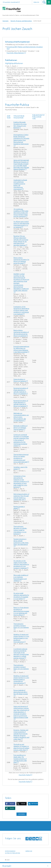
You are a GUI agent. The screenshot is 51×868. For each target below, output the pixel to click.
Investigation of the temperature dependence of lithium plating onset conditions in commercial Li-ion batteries (21, 310)
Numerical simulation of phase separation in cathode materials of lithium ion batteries (21, 391)
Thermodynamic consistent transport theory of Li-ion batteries (21, 626)
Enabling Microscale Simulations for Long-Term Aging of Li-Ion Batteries (20, 125)
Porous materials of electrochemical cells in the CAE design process (21, 692)
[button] (10, 804)
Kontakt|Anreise (10, 851)
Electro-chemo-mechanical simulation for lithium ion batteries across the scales (21, 261)
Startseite (5, 21)
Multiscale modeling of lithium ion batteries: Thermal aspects (20, 428)
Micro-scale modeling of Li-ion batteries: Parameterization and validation (21, 578)
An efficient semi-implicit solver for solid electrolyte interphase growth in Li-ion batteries (21, 224)
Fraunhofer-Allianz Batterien (15, 53)
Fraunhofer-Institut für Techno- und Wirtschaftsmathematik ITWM (21, 15)
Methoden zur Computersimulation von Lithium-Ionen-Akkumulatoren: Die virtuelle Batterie (21, 417)
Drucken (22, 814)
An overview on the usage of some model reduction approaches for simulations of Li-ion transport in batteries (21, 564)
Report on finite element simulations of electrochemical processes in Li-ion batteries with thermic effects (21, 611)
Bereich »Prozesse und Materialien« (21, 21)
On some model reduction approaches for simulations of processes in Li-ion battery (21, 596)
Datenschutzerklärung (13, 853)
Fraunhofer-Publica (24, 775)
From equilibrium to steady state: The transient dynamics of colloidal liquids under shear (20, 759)
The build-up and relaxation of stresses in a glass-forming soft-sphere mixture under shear (21, 747)
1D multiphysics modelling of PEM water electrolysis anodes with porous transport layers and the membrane (21, 213)
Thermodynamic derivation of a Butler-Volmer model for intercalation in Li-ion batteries (20, 530)
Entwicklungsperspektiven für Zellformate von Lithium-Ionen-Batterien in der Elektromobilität (21, 349)
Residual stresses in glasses (19, 508)
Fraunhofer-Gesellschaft (11, 2)
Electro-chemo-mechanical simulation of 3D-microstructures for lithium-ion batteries (21, 333)
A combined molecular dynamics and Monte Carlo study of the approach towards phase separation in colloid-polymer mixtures (21, 653)
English (36, 2)
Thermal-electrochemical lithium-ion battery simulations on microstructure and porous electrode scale (21, 458)
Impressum (29, 851)
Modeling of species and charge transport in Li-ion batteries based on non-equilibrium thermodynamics (21, 638)
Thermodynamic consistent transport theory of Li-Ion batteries (21, 667)
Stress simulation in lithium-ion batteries (20, 380)
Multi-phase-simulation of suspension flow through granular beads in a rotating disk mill (21, 497)
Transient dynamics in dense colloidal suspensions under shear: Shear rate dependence (21, 542)
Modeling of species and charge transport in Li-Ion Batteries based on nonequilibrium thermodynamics (21, 680)
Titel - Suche (44, 2)
